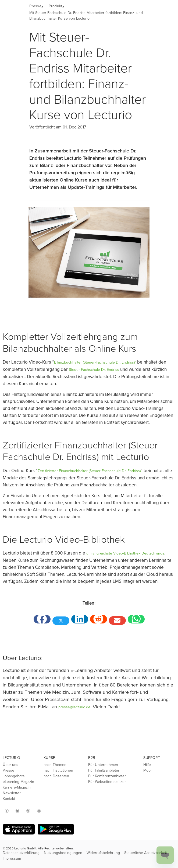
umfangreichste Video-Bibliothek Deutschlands (125, 553)
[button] (45, 7)
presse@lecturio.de (74, 707)
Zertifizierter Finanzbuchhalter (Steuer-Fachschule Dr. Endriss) (89, 471)
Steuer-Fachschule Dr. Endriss (94, 370)
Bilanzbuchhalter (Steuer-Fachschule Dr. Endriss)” (95, 362)
